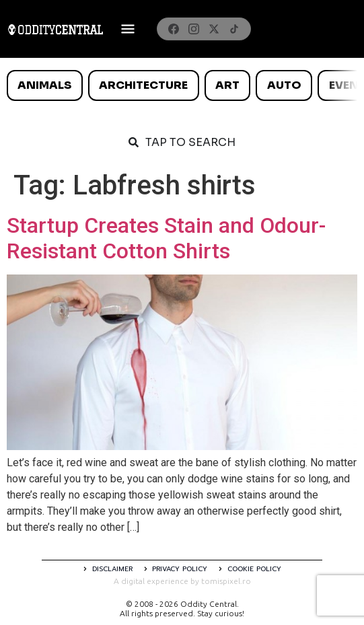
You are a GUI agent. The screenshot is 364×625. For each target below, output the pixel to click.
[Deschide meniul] (128, 29)
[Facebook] (174, 29)
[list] (182, 85)
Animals (44, 85)
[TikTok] (234, 29)
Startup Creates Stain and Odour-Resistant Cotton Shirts (166, 238)
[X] (214, 29)
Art (227, 85)
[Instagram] (194, 29)
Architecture (143, 85)
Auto (284, 85)
